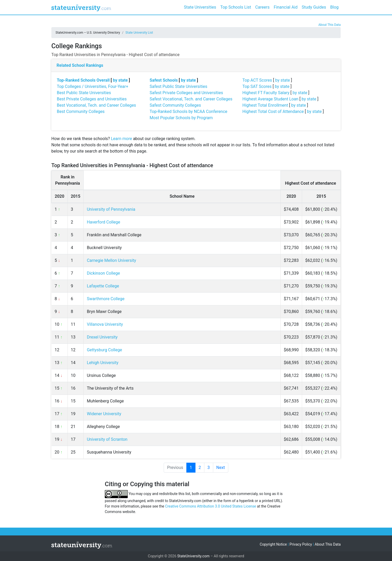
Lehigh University (103, 363)
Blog (334, 7)
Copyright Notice (273, 544)
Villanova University (105, 324)
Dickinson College (103, 273)
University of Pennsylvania (111, 209)
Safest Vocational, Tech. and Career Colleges (191, 99)
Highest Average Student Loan (270, 99)
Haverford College (103, 222)
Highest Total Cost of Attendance (273, 111)
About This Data (330, 25)
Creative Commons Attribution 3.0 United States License (210, 506)
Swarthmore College (106, 299)
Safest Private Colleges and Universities (186, 93)
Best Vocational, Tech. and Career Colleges (96, 105)
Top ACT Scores (257, 80)
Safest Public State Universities (178, 86)
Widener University (104, 414)
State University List (139, 33)
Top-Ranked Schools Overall (83, 80)
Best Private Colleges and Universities (92, 99)
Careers (262, 7)
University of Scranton (107, 439)
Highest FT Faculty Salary (266, 93)
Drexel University (102, 337)
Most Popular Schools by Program (181, 118)
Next (221, 467)
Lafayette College (103, 286)
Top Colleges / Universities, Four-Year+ (93, 86)
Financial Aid (286, 7)
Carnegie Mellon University (111, 260)
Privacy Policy (301, 544)
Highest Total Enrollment (265, 105)
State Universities (200, 7)
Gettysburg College (104, 350)
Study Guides (314, 7)
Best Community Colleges (81, 111)
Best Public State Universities (84, 93)
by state (120, 80)
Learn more (121, 139)
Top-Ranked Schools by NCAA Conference (188, 111)
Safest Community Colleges (175, 105)
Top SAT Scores (257, 86)
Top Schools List (236, 7)
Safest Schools (164, 80)
